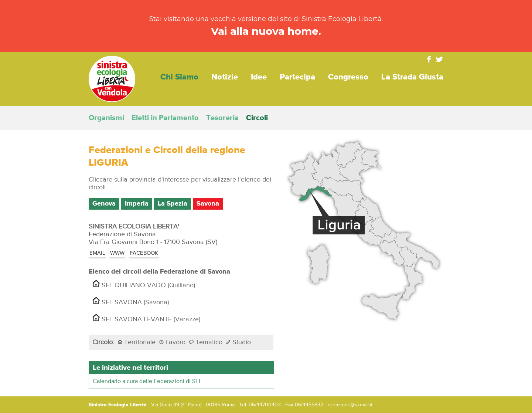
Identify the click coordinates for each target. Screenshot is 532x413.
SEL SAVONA (131, 302)
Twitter (440, 59)
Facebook (429, 59)
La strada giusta (412, 77)
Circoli (257, 118)
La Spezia (173, 204)
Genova (104, 204)
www (117, 253)
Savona (208, 204)
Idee (259, 77)
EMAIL (97, 253)
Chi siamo (179, 77)
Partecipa (297, 77)
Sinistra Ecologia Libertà (112, 79)
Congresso (348, 77)
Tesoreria (222, 118)
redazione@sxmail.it (350, 405)
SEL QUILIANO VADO (144, 285)
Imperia (137, 204)
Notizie (225, 77)
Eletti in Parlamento (165, 118)
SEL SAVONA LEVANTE (146, 319)
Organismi (106, 118)
